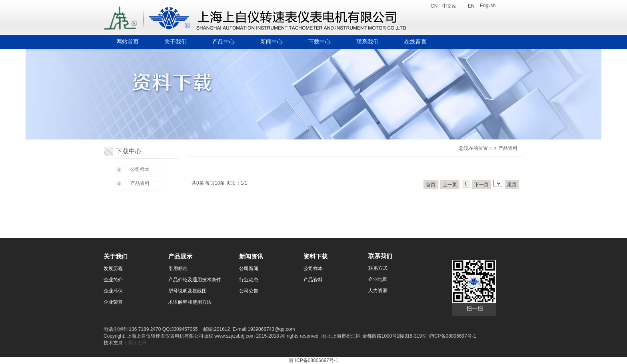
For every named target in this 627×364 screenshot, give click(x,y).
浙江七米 (137, 343)
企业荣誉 (113, 302)
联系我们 (367, 42)
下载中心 (319, 42)
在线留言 (415, 42)
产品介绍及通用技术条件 (195, 280)
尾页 (512, 185)
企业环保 (113, 291)
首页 (431, 185)
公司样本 (140, 169)
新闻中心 (272, 42)
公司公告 (249, 291)
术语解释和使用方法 (190, 302)
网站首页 (128, 42)
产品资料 (140, 183)
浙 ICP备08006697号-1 (313, 360)
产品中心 (224, 42)
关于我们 (176, 42)
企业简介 (113, 280)
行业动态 (249, 280)
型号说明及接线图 (188, 291)
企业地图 (378, 279)
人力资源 (378, 290)
